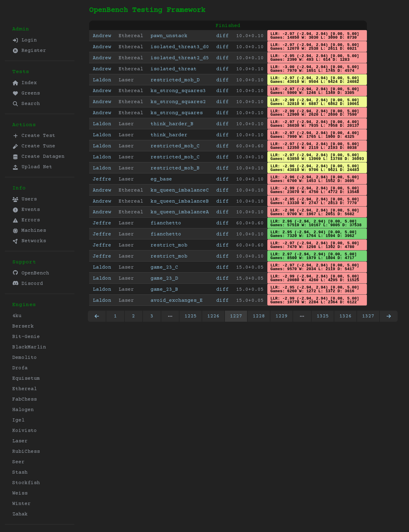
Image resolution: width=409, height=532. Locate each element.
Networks (29, 241)
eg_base (161, 179)
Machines (29, 231)
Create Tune (34, 146)
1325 (323, 316)
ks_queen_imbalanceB (180, 201)
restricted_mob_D (175, 80)
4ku (17, 316)
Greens (26, 93)
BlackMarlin (29, 347)
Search (26, 104)
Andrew (102, 36)
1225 (191, 316)
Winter (22, 504)
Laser (20, 441)
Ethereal (25, 389)
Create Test (34, 136)
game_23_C (164, 267)
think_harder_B (172, 124)
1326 (345, 316)
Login (25, 40)
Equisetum (26, 379)
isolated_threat (174, 69)
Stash (20, 472)
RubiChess (26, 452)
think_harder (169, 135)
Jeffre (102, 179)
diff (222, 36)
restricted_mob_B (175, 168)
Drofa (20, 368)
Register (29, 51)
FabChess (25, 399)
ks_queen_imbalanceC (180, 190)
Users (25, 199)
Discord (28, 283)
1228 (259, 316)
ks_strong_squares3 (178, 91)
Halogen (23, 410)
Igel (18, 420)
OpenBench (31, 273)
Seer (18, 462)
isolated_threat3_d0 (180, 47)
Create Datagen (38, 157)
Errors (26, 220)
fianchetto (166, 223)
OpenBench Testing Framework (147, 10)
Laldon (102, 80)
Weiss (20, 493)
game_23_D (164, 278)
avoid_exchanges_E (177, 301)
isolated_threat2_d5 (180, 58)
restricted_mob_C (175, 146)
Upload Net (32, 167)
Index (25, 83)
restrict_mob (169, 245)
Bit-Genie (26, 337)
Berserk (23, 326)
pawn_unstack (169, 36)
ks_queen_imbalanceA (180, 212)
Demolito (25, 358)
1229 (281, 316)
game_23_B (164, 289)
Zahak (20, 514)
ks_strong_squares (177, 113)
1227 (236, 316)
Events (26, 210)
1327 (368, 316)
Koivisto (25, 431)
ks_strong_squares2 (178, 102)
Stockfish (26, 483)
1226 (213, 316)
